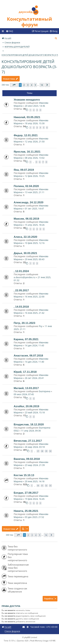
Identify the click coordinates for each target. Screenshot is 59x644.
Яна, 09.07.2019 (24, 170)
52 (46, 486)
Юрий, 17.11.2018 (25, 372)
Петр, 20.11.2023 (24, 323)
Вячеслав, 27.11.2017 (28, 441)
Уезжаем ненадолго (27, 100)
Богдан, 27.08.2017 (26, 493)
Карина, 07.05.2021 (26, 339)
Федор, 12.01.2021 (26, 135)
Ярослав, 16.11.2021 (27, 152)
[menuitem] (10, 31)
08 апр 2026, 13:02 (35, 158)
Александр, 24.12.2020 (29, 202)
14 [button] (42, 85)
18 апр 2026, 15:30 (35, 123)
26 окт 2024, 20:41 (34, 378)
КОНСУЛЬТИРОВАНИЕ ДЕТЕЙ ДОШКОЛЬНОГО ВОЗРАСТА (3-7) (29, 67)
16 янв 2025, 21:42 (35, 313)
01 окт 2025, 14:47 (34, 209)
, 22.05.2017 (21, 290)
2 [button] (24, 85)
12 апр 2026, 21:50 (35, 142)
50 (50, 451)
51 (42, 486)
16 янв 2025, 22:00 (35, 297)
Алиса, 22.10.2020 (25, 237)
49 (46, 451)
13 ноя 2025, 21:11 (35, 192)
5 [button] (35, 85)
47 (38, 451)
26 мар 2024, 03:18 (35, 447)
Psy (41, 326)
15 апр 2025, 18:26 (35, 225)
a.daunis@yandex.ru (25, 277)
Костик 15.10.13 (24, 475)
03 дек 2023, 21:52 (34, 517)
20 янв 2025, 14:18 (35, 481)
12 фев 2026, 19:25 (35, 176)
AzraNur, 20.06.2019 (26, 406)
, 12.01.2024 (21, 271)
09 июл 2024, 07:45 (24, 394)
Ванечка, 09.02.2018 (27, 459)
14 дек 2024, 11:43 (34, 345)
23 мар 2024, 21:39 (35, 465)
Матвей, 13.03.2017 (26, 388)
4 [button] (32, 85)
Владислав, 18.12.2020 (29, 424)
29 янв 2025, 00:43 (35, 259)
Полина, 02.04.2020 (26, 186)
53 (50, 486)
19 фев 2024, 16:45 (35, 499)
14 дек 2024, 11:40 (34, 362)
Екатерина (45, 391)
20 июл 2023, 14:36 (35, 106)
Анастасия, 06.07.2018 (28, 356)
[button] (14, 85)
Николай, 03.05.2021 (27, 117)
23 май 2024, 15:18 (35, 412)
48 (42, 451)
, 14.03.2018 (21, 307)
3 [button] (28, 85)
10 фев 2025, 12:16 (35, 243)
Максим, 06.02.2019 (26, 219)
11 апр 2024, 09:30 (31, 431)
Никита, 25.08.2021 (26, 511)
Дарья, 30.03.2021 (25, 253)
